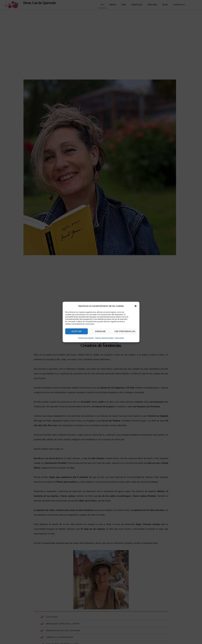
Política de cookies (86, 338)
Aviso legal (119, 338)
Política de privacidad (104, 338)
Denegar (100, 331)
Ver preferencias (125, 331)
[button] (135, 306)
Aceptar (77, 331)
